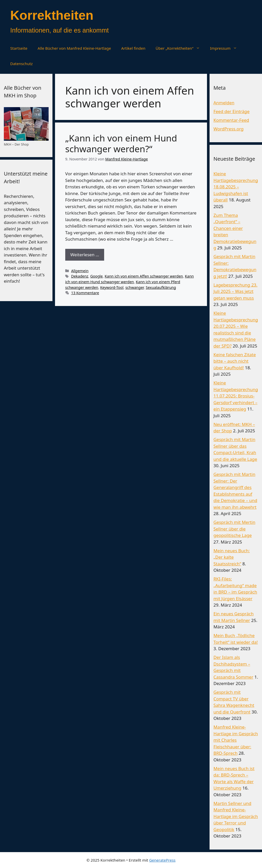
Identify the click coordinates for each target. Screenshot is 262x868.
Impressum (226, 48)
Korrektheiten (52, 15)
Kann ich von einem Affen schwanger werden (144, 276)
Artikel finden (133, 48)
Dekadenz (80, 276)
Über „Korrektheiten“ (180, 48)
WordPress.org (228, 129)
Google (97, 276)
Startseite (19, 48)
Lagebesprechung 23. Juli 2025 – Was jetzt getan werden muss (235, 291)
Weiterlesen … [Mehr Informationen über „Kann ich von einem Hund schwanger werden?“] (85, 255)
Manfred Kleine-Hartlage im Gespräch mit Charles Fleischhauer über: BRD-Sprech (236, 740)
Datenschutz (21, 64)
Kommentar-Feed (231, 120)
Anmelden (224, 103)
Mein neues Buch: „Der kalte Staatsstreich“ (232, 557)
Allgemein (80, 271)
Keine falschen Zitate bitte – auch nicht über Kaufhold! (235, 361)
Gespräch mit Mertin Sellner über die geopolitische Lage (234, 529)
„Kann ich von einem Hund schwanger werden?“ (121, 143)
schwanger (135, 287)
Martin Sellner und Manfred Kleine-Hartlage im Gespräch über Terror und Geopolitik (236, 816)
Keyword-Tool (112, 287)
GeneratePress (162, 860)
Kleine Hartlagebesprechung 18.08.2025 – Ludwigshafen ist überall (236, 187)
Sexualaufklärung (161, 287)
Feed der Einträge (231, 111)
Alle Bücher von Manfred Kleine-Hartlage (74, 48)
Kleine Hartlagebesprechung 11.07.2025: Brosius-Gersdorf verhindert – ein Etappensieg (236, 396)
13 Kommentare (85, 293)
